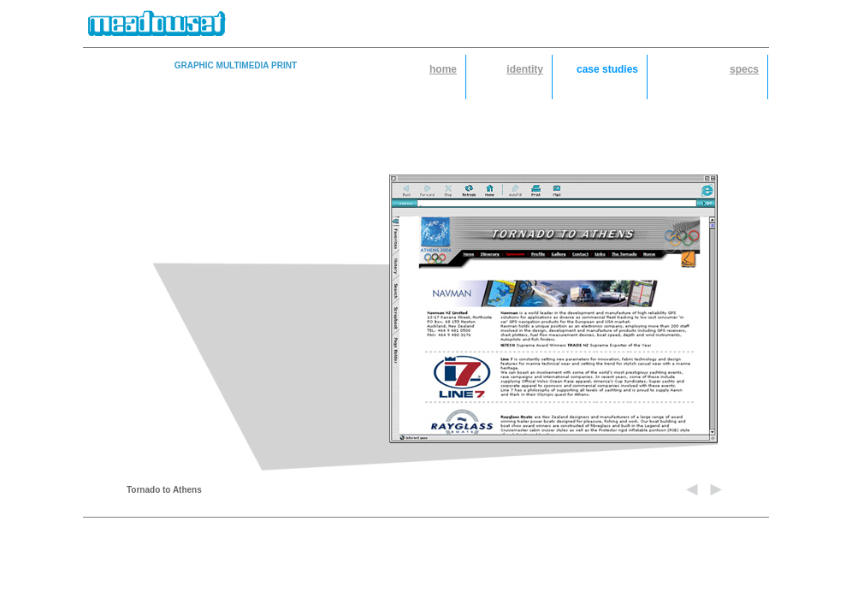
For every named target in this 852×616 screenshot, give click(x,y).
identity (525, 69)
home (443, 69)
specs (744, 69)
